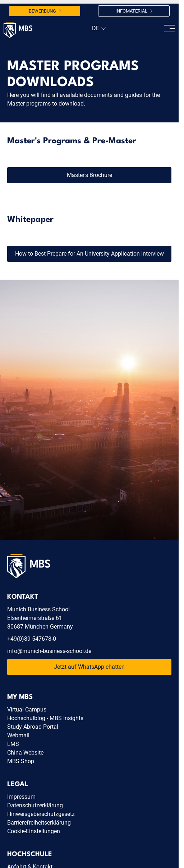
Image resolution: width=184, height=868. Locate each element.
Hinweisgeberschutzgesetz (41, 814)
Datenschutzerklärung (35, 805)
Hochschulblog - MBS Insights (45, 718)
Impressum (21, 797)
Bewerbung (45, 11)
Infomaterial (134, 11)
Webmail (18, 735)
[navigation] (98, 28)
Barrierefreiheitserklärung (39, 823)
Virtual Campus (27, 710)
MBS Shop (21, 761)
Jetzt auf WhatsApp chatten (89, 667)
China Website (25, 753)
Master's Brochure (89, 175)
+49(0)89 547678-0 (32, 639)
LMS (13, 744)
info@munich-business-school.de (49, 651)
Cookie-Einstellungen (34, 831)
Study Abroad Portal (33, 727)
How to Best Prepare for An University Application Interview (89, 254)
